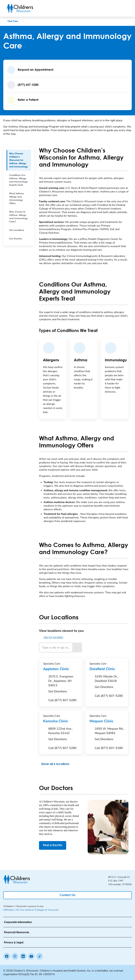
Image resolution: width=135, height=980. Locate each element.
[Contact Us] (67, 895)
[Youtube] (31, 956)
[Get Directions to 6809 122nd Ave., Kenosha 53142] (63, 735)
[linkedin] (23, 956)
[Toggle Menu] (125, 8)
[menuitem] (19, 160)
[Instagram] (15, 956)
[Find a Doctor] (53, 845)
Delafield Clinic (107, 669)
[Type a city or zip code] (56, 647)
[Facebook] (7, 956)
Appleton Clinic (61, 669)
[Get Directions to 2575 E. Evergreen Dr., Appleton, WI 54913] (63, 685)
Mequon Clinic (107, 721)
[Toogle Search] (116, 8)
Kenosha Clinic (61, 721)
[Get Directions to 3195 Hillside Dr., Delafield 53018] (110, 683)
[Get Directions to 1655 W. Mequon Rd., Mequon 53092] (110, 735)
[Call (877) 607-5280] (62, 700)
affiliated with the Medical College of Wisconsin (31, 910)
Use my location (51, 637)
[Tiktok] (39, 956)
